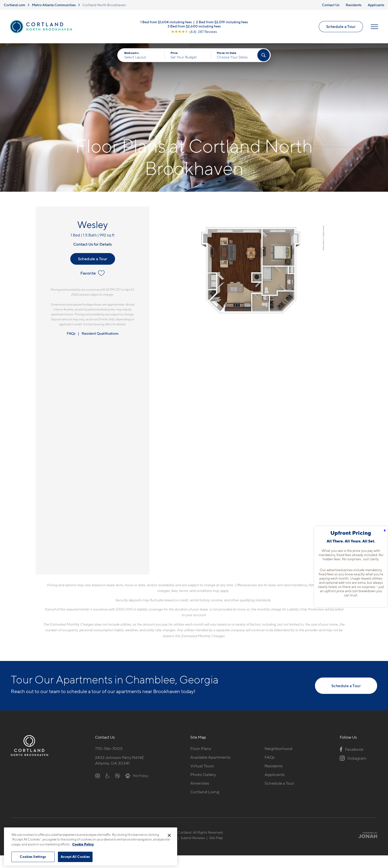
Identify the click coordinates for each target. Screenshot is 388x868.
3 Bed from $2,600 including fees (194, 26)
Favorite (92, 273)
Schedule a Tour (341, 26)
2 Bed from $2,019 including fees (222, 22)
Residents (354, 5)
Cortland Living (205, 792)
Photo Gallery (203, 774)
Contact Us (331, 5)
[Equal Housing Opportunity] (98, 775)
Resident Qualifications (100, 333)
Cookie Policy (83, 844)
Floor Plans (201, 749)
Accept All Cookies (75, 857)
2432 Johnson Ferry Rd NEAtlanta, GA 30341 (120, 760)
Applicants (376, 5)
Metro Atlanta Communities (54, 5)
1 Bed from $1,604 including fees (166, 22)
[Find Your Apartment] (264, 55)
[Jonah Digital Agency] (366, 835)
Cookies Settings (33, 857)
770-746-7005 (109, 749)
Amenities (200, 783)
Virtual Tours (202, 766)
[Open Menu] (374, 27)
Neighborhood (278, 749)
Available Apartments (210, 757)
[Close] (169, 835)
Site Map (216, 838)
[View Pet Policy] (137, 775)
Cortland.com (14, 5)
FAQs (71, 333)
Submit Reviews (193, 838)
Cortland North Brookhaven (104, 5)
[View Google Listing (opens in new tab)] (194, 31)
